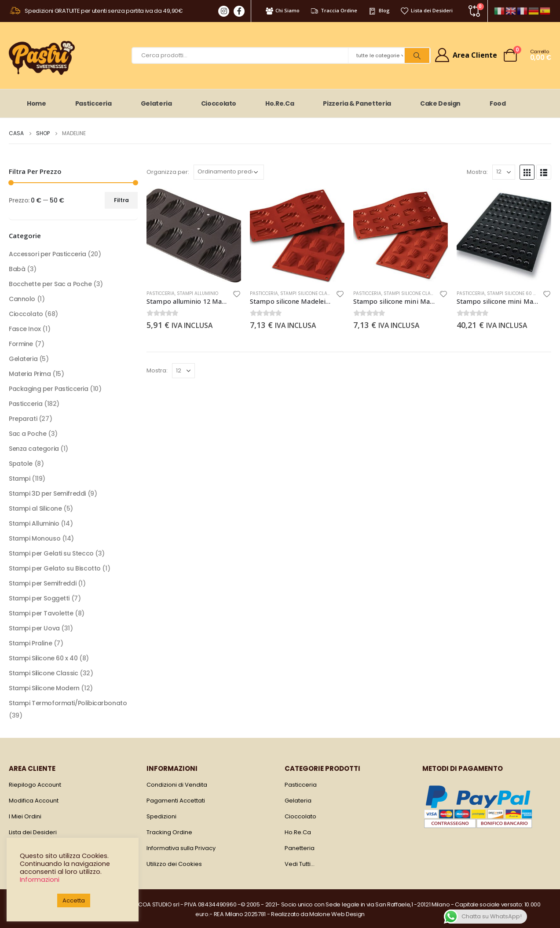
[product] (194, 236)
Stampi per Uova (34, 628)
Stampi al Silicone (35, 508)
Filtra (121, 200)
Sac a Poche (27, 434)
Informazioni (40, 880)
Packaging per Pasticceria (49, 389)
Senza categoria (34, 449)
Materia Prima (30, 374)
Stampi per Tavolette (41, 613)
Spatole (21, 464)
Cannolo (22, 299)
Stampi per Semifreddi (42, 583)
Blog (379, 11)
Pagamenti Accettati (176, 801)
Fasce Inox (25, 329)
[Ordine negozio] (229, 172)
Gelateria (156, 103)
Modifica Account (34, 801)
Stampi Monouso (35, 538)
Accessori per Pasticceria (48, 254)
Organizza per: (168, 172)
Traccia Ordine (334, 11)
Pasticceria (93, 103)
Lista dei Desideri (426, 11)
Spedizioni (161, 816)
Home (37, 103)
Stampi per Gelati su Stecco (51, 553)
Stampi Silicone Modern (44, 688)
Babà (17, 269)
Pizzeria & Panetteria (357, 103)
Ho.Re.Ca (280, 103)
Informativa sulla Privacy (181, 848)
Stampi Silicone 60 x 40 (515, 293)
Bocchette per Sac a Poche (50, 284)
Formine (21, 344)
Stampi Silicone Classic (309, 293)
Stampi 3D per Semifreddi (47, 493)
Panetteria (300, 848)
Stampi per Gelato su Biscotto (55, 568)
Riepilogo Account (35, 785)
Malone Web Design (337, 914)
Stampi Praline (30, 643)
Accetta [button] (74, 900)
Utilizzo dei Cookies (174, 864)
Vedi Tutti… (300, 864)
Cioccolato (219, 103)
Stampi (19, 479)
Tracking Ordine (169, 832)
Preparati (23, 419)
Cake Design (440, 103)
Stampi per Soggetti (39, 598)
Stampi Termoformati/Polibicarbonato (68, 703)
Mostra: (477, 172)
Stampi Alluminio (198, 293)
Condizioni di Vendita (177, 785)
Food (498, 103)
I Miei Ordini (25, 816)
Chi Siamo (282, 11)
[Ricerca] (417, 55)
